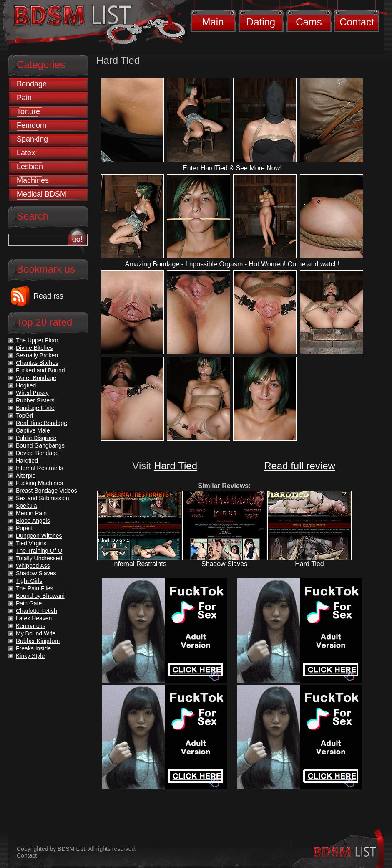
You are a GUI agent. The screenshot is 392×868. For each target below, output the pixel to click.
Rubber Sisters (35, 400)
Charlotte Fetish (36, 611)
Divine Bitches (34, 348)
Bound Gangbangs (40, 445)
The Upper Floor (37, 340)
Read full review (300, 466)
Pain (24, 98)
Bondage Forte (35, 408)
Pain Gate (29, 603)
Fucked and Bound (40, 370)
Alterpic (26, 476)
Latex (26, 153)
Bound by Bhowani (40, 596)
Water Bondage (36, 378)
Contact (357, 22)
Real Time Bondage (41, 423)
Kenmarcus (31, 626)
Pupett (24, 528)
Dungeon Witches (39, 536)
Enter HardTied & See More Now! (232, 168)
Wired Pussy (32, 393)
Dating (261, 22)
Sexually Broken (37, 355)
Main (213, 22)
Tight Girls (29, 581)
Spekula (26, 506)
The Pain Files (34, 588)
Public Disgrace (36, 438)
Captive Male (33, 430)
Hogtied (26, 385)
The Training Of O (39, 551)
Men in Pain (31, 513)
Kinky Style (30, 656)
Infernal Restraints (139, 564)
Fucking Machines (39, 483)
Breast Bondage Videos (46, 491)
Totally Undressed (39, 558)
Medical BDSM (41, 194)
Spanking (32, 139)
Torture (28, 111)
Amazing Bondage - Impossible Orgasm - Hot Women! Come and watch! (232, 264)
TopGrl (24, 415)
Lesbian (30, 167)
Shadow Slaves (224, 564)
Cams (309, 22)
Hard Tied (176, 466)
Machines (33, 180)
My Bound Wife (36, 633)
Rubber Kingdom (38, 641)
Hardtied (27, 461)
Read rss (48, 296)
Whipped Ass (33, 566)
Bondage (32, 84)
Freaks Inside (33, 648)
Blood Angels (33, 521)
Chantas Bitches (37, 363)
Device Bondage (37, 453)
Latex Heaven (34, 618)
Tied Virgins (31, 543)
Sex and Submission (43, 498)
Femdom (31, 125)
